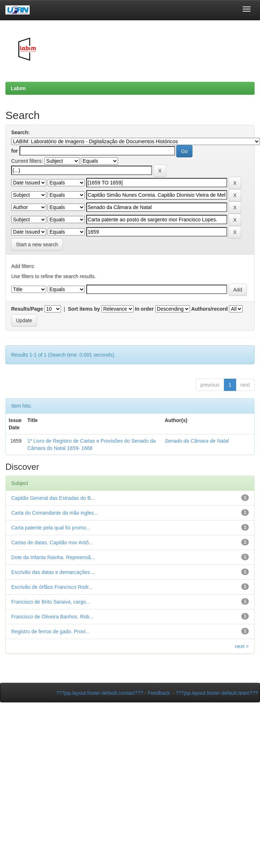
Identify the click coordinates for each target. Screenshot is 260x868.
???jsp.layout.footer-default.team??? (217, 693)
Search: (20, 132)
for (15, 151)
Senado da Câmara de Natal (197, 441)
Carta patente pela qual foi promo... (51, 528)
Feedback (159, 693)
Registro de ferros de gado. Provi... (50, 631)
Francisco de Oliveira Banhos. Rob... (52, 617)
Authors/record (209, 309)
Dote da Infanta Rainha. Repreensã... (53, 557)
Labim (18, 88)
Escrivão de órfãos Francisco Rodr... (52, 587)
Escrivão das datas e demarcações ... (53, 572)
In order (144, 309)
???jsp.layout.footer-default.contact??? (99, 693)
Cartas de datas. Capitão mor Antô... (52, 542)
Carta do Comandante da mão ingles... (55, 513)
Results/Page (27, 309)
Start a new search (37, 244)
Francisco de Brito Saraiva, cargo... (51, 602)
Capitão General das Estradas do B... (53, 498)
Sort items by (84, 309)
